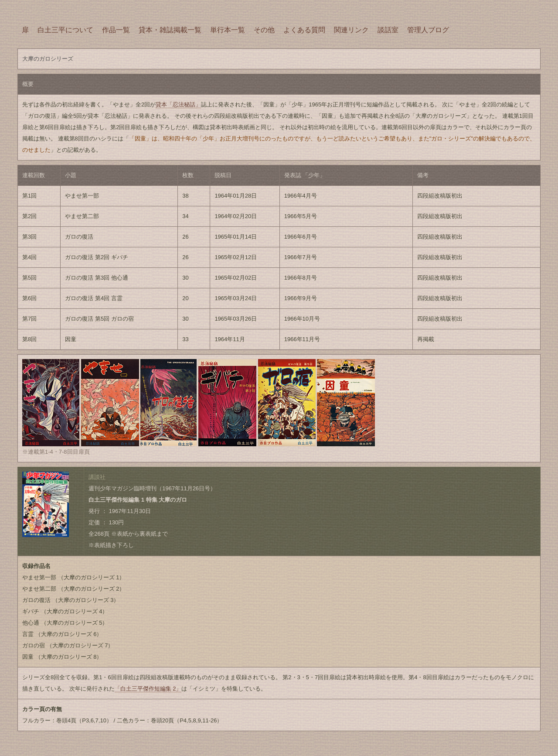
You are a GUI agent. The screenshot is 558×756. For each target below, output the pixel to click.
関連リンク (351, 30)
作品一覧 (116, 30)
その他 (264, 30)
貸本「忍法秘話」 (178, 104)
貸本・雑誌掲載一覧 (170, 30)
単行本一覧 (228, 30)
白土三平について (65, 30)
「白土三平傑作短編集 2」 (148, 689)
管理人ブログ (428, 30)
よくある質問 (304, 30)
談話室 (388, 30)
